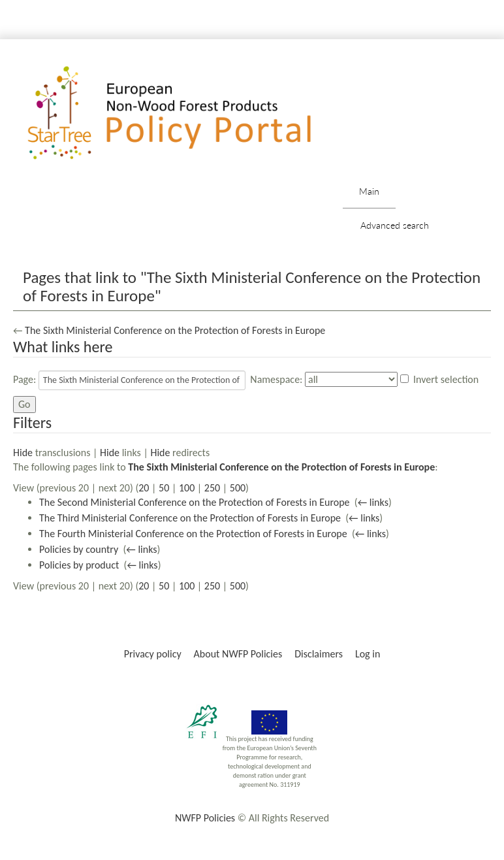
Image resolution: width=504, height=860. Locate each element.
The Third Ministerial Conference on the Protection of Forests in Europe (190, 518)
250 (212, 488)
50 (164, 488)
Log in (368, 654)
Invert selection (446, 379)
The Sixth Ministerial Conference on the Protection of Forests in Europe (175, 330)
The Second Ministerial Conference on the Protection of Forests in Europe (195, 502)
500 (238, 488)
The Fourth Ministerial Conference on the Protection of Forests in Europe (193, 534)
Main (369, 191)
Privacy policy (153, 654)
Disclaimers (319, 654)
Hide (23, 453)
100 (187, 488)
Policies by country (79, 549)
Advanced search (395, 225)
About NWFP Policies (238, 654)
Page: (24, 379)
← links (373, 502)
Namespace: (276, 379)
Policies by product (79, 565)
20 (144, 488)
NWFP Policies (205, 818)
